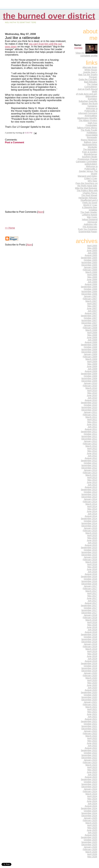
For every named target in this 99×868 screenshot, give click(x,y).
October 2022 (91, 753)
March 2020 (91, 678)
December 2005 (89, 265)
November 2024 (89, 813)
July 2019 (92, 659)
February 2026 (90, 849)
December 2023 (89, 787)
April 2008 (92, 333)
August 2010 (91, 400)
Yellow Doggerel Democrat (90, 221)
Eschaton (92, 99)
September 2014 (89, 519)
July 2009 (92, 369)
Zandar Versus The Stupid (88, 172)
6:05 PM (29, 133)
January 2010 (91, 383)
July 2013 (92, 485)
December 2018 (89, 642)
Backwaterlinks (90, 145)
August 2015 (91, 545)
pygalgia (93, 210)
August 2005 (91, 255)
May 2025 (92, 828)
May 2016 (92, 567)
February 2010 (90, 386)
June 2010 (92, 395)
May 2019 (92, 654)
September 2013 (89, 490)
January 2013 (91, 470)
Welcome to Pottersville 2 (91, 110)
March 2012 (91, 446)
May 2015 (92, 538)
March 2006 (91, 272)
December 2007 (89, 323)
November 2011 (89, 436)
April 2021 (92, 709)
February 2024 (90, 791)
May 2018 (92, 625)
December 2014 (89, 526)
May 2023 (92, 770)
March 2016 (91, 562)
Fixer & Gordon (90, 152)
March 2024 (91, 794)
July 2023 (92, 775)
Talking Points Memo (87, 128)
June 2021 (92, 714)
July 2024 (92, 804)
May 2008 (92, 335)
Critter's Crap (91, 178)
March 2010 (91, 388)
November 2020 (89, 697)
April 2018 (92, 622)
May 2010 (92, 393)
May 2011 (92, 422)
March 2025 (91, 823)
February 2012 (90, 444)
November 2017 (89, 610)
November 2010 (89, 407)
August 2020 (91, 690)
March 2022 (91, 736)
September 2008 (89, 345)
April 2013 (92, 477)
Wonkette (92, 147)
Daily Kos (92, 123)
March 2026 (91, 852)
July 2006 (92, 282)
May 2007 (92, 306)
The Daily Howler (89, 212)
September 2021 (89, 721)
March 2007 (91, 301)
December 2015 (89, 555)
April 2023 (92, 767)
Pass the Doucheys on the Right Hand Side (87, 184)
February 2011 (90, 415)
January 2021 (91, 702)
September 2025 (89, 837)
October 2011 (91, 434)
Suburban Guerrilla (88, 101)
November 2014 (89, 523)
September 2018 (89, 634)
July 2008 (92, 340)
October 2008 (91, 347)
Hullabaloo (92, 133)
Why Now (92, 181)
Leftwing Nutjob (89, 215)
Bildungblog (91, 96)
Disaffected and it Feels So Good (89, 201)
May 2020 (92, 683)
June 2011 (92, 424)
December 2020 (89, 700)
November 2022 (89, 755)
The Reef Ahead (89, 195)
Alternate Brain (90, 67)
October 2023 (91, 782)
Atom (41, 212)
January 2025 (91, 818)
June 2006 (92, 279)
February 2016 (90, 560)
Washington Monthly (87, 118)
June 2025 (92, 830)
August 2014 (91, 516)
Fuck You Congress (88, 229)
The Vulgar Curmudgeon (91, 85)
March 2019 (91, 649)
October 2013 (91, 492)
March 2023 (91, 765)
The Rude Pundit (89, 130)
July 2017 (92, 601)
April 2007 (92, 304)
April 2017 (92, 593)
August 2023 (91, 777)
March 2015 (91, 533)
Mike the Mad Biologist (86, 188)
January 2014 (91, 499)
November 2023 (89, 784)
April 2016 (92, 564)
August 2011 (91, 429)
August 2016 (91, 574)
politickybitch (91, 164)
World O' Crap (90, 205)
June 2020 (92, 685)
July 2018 (92, 630)
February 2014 (90, 502)
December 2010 (89, 410)
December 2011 (89, 439)
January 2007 (91, 296)
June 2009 (92, 366)
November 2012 (89, 465)
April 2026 (92, 854)
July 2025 (92, 833)
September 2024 (89, 808)
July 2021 (92, 717)
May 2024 (92, 799)
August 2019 (91, 661)
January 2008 (91, 325)
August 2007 (91, 313)
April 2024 (92, 796)
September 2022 (89, 750)
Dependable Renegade (92, 136)
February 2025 (90, 820)
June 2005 (92, 250)
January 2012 (91, 441)
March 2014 (91, 504)
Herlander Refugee (88, 198)
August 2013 (91, 487)
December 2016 (89, 584)
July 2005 (92, 253)
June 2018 (92, 627)
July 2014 (92, 514)
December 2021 (89, 729)
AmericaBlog (91, 116)
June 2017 (92, 598)
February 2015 (90, 531)
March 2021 (91, 707)
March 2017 (91, 591)
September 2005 (89, 258)
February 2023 (90, 762)
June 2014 (92, 511)
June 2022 (92, 743)
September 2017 (89, 605)
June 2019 (92, 656)
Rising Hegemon (89, 140)
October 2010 (91, 405)
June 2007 (92, 308)
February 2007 (90, 299)
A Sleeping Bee (90, 207)
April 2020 (92, 680)
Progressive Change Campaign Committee (87, 160)
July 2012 (92, 456)
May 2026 (92, 857)
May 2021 (92, 712)
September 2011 (89, 432)
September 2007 (89, 316)
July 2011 (92, 427)
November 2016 (89, 581)
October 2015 (91, 550)
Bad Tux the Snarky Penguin (88, 76)
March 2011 (91, 417)
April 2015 (92, 535)
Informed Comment (88, 113)
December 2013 (89, 497)
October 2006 (91, 289)
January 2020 (91, 673)
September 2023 (89, 779)
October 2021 (91, 724)
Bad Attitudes (91, 82)
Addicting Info (91, 224)
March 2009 (91, 359)
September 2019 (89, 663)
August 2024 (91, 806)
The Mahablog (90, 149)
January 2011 (91, 412)
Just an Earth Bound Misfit (88, 90)
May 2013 (92, 480)
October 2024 (91, 811)
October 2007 (91, 318)
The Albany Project (88, 120)
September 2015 (89, 548)
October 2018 (91, 637)
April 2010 (92, 391)
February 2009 (90, 357)
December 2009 (89, 381)
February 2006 (90, 270)
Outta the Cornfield (88, 79)
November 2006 (89, 291)
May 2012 (92, 451)
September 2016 (89, 577)
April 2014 (92, 506)
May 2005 (92, 248)
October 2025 (91, 840)
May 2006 (92, 277)
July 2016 (92, 572)
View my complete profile (86, 54)
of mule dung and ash (86, 94)
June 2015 (92, 540)
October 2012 (91, 463)
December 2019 (89, 671)
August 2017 (91, 603)
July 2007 (92, 311)
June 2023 (92, 772)
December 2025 (89, 845)
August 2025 (91, 835)
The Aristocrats (90, 227)
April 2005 (92, 246)
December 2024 (89, 816)
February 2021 (90, 705)
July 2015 (92, 543)
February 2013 (90, 473)
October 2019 (91, 666)
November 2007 (89, 320)
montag (78, 48)
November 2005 (89, 263)
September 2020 (89, 692)
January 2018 (91, 615)
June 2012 (92, 453)
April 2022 (92, 738)
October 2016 (91, 579)
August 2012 (91, 458)
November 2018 (89, 639)
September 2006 (89, 287)
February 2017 (90, 589)
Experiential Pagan (88, 232)
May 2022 (92, 741)
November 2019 (89, 668)
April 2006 (92, 275)
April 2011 (92, 420)
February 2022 (90, 733)
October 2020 (91, 695)
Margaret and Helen (87, 176)
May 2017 (92, 596)
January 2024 (91, 789)
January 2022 (91, 731)
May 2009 (92, 364)
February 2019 (90, 647)
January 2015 (91, 528)
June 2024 (92, 801)
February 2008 (90, 328)
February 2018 (90, 618)
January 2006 (91, 267)
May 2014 (92, 509)
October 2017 (91, 608)
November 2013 (89, 494)
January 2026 (91, 847)
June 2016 (92, 569)
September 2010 (89, 403)
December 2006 (89, 294)
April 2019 (92, 651)
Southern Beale (89, 157)
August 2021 (91, 719)
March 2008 (91, 330)
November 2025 (89, 842)
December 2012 (89, 468)
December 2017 (89, 613)
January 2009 (91, 354)
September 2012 (89, 461)
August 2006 (91, 284)
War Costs (92, 217)
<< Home (10, 228)
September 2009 (89, 374)
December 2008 (89, 352)
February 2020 (90, 676)
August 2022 (91, 748)
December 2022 (89, 758)
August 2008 (91, 342)
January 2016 (91, 557)
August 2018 (91, 632)
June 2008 (92, 337)
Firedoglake (91, 125)
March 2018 (91, 620)
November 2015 (89, 552)
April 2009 (92, 362)
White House (91, 70)
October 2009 (91, 376)
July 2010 (92, 398)
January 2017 (91, 586)
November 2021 (89, 726)
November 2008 (89, 349)
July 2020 (92, 688)
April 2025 (92, 825)
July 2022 (92, 746)
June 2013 (92, 482)
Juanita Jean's (90, 72)
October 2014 (91, 521)
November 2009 (89, 378)
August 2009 (91, 371)
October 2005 (91, 260)
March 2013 (91, 475)
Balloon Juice (91, 142)
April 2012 (92, 448)
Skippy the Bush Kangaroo (90, 105)
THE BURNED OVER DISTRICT (49, 16)
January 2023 (91, 760)
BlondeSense (91, 154)
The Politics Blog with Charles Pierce (87, 192)
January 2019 (91, 644)
